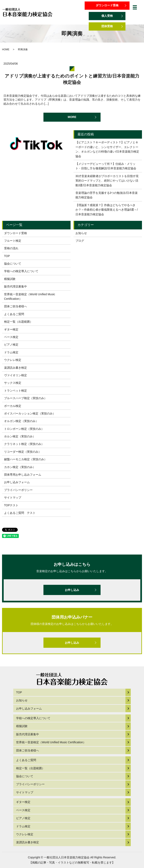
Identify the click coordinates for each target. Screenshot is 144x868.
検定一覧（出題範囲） (18, 322)
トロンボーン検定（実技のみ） (24, 429)
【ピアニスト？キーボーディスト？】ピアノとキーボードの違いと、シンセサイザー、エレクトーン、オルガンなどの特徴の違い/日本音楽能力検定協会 (107, 149)
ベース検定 (11, 337)
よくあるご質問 (14, 314)
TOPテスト (11, 505)
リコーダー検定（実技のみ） (23, 452)
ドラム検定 (11, 352)
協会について (13, 264)
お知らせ (81, 233)
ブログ (80, 241)
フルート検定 (13, 241)
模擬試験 (10, 279)
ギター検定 (11, 329)
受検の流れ (11, 248)
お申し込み (72, 590)
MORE (72, 117)
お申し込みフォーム (17, 482)
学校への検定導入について (21, 271)
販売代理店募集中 (16, 286)
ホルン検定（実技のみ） (20, 436)
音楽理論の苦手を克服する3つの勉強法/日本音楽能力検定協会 (107, 195)
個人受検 (107, 16)
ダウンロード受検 (107, 5)
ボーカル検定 (13, 406)
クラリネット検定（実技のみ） (24, 444)
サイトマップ (13, 497)
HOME (6, 49)
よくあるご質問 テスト (20, 513)
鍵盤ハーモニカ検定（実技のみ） (25, 459)
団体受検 (107, 26)
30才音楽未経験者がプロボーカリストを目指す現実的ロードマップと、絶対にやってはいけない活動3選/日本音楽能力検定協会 (107, 181)
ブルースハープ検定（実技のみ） (25, 398)
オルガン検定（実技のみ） (21, 421)
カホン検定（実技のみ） (20, 467)
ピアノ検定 (11, 345)
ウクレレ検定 (13, 360)
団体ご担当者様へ (16, 306)
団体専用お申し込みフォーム (23, 475)
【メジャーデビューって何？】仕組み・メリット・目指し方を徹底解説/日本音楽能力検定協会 (106, 166)
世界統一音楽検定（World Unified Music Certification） (30, 296)
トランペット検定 (16, 391)
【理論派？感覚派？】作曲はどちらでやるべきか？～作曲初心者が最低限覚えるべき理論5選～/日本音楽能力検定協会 (107, 210)
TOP (7, 256)
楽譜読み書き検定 (16, 368)
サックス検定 (13, 383)
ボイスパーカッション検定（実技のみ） (30, 413)
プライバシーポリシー (18, 490)
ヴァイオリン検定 (16, 375)
